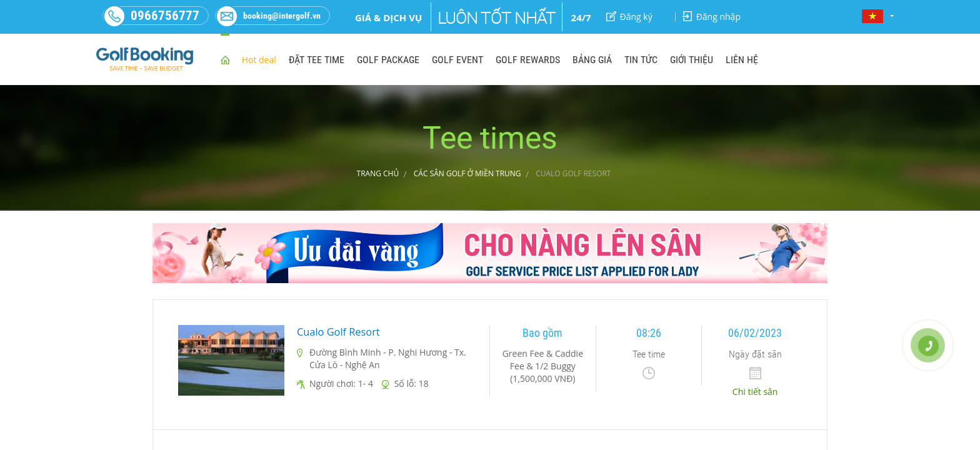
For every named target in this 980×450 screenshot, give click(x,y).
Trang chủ (378, 173)
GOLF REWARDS (528, 60)
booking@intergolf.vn (268, 16)
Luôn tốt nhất (497, 18)
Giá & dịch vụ (388, 17)
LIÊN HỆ (742, 60)
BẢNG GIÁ (592, 60)
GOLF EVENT (457, 60)
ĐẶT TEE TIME (317, 60)
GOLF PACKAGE (388, 60)
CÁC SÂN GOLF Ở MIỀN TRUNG (467, 173)
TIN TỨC (641, 60)
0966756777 (151, 16)
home (225, 59)
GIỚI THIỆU (692, 60)
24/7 (581, 17)
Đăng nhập (712, 17)
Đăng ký (629, 17)
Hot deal (259, 60)
